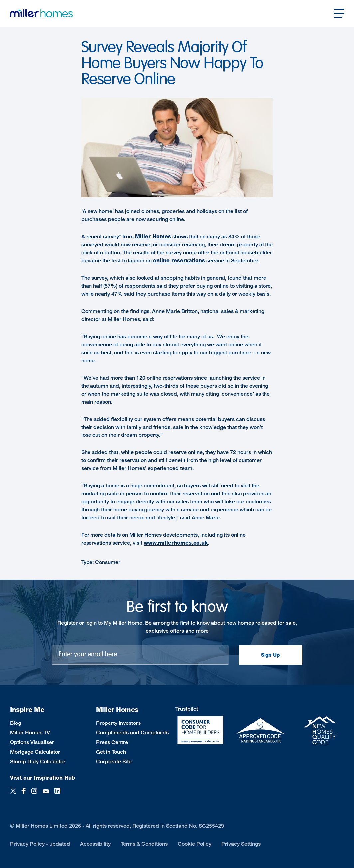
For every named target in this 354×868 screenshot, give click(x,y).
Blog (15, 723)
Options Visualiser (32, 742)
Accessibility (95, 844)
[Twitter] (13, 795)
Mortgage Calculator (35, 752)
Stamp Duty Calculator (38, 762)
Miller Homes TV (30, 733)
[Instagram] (34, 795)
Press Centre (112, 742)
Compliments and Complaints (132, 733)
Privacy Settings (241, 844)
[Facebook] (24, 795)
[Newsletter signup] (140, 655)
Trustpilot (187, 709)
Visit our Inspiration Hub (42, 778)
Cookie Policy (194, 844)
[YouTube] (46, 795)
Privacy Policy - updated (40, 844)
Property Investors (118, 723)
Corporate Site (114, 762)
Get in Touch (111, 752)
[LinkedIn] (57, 795)
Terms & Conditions (144, 844)
